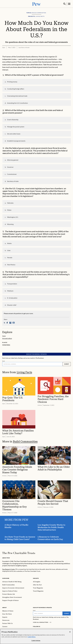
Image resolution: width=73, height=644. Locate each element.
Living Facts (24, 372)
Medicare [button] (10, 291)
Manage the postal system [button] (16, 126)
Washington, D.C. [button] (13, 217)
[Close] (70, 632)
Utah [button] (9, 250)
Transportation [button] (12, 283)
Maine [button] (9, 210)
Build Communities (25, 441)
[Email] (32, 364)
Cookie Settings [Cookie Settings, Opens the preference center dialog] (36, 640)
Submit (67, 364)
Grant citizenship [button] (13, 119)
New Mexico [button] (11, 264)
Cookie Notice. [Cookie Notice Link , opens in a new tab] (32, 637)
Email (4, 361)
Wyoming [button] (10, 224)
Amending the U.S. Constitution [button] (17, 103)
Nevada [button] (10, 257)
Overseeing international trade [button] (17, 96)
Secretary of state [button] (13, 181)
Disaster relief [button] (12, 305)
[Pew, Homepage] (36, 4)
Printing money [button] (12, 82)
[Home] (19, 553)
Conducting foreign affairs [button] (16, 89)
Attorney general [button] (13, 160)
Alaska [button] (9, 243)
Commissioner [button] (12, 174)
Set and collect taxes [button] (14, 134)
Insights (36, 578)
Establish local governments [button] (16, 141)
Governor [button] (10, 167)
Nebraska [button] (10, 203)
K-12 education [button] (12, 298)
